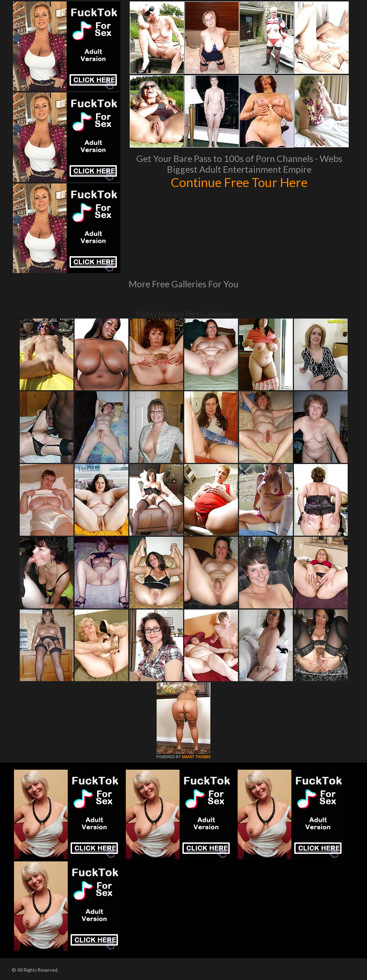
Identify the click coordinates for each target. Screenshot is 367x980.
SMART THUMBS (196, 757)
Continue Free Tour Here (239, 182)
